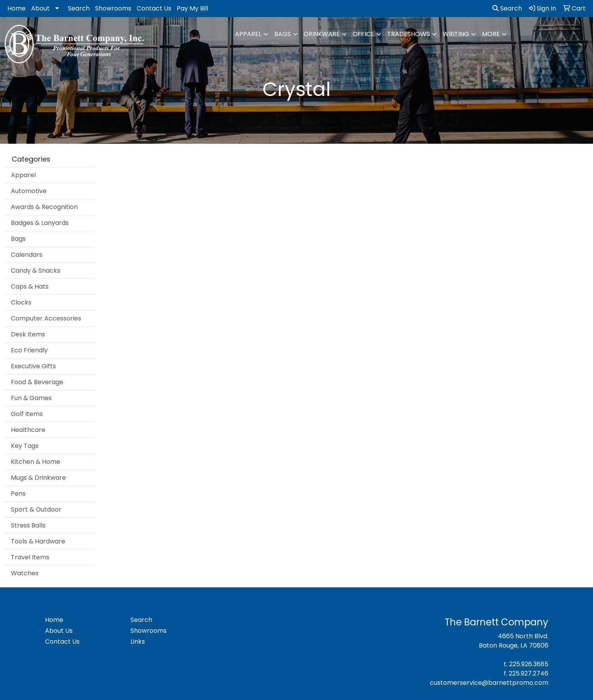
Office (363, 34)
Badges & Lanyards (40, 223)
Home (17, 8)
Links (138, 642)
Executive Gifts (33, 366)
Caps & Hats (30, 286)
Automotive (29, 191)
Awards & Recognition (44, 207)
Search (79, 8)
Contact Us (154, 8)
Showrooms (113, 8)
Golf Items (27, 414)
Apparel (248, 34)
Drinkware (322, 34)
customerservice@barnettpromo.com (489, 683)
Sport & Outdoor (36, 509)
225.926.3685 (529, 664)
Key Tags (25, 446)
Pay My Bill (192, 8)
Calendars (27, 255)
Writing (456, 34)
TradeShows (409, 34)
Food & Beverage (37, 382)
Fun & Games (31, 398)
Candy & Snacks (36, 271)
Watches (25, 573)
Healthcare (28, 430)
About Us (59, 631)
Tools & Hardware (38, 541)
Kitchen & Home (36, 462)
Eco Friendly (29, 350)
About (40, 8)
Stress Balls (28, 525)
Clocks (21, 302)
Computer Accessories (46, 318)
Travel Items (30, 557)
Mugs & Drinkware (38, 478)
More (491, 34)
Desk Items (28, 334)
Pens (18, 494)
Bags (283, 34)
